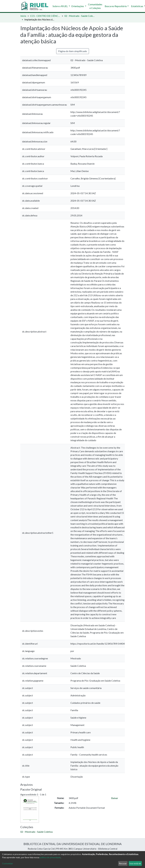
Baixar (115, 798)
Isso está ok (135, 863)
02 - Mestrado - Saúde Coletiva (80, 16)
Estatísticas (137, 6)
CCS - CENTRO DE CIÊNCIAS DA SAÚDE (45, 16)
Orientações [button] (78, 6)
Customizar (7, 863)
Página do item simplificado (73, 51)
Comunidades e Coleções (95, 6)
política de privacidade (50, 857)
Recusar (123, 863)
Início (23, 16)
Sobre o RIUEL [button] (60, 6)
